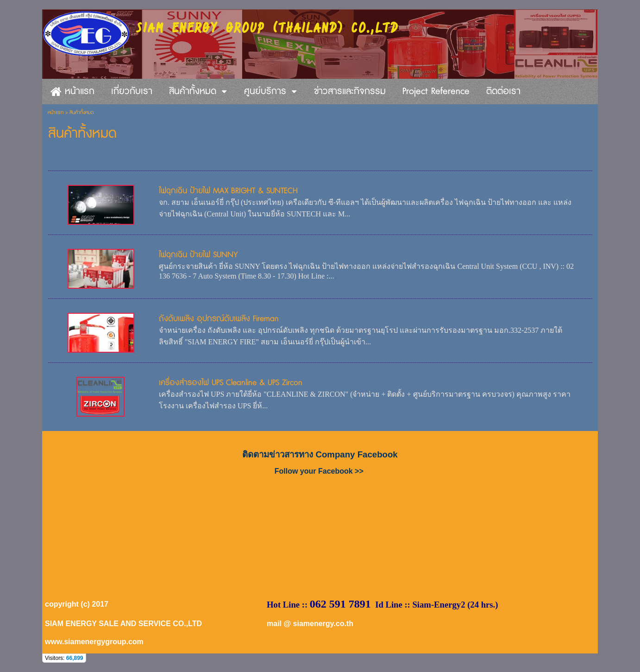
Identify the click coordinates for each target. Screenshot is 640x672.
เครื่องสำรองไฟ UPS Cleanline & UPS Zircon (231, 383)
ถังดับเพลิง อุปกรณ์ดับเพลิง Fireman (219, 319)
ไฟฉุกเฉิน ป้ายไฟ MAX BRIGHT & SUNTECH (228, 191)
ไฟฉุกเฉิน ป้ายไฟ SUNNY (198, 255)
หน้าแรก (56, 112)
